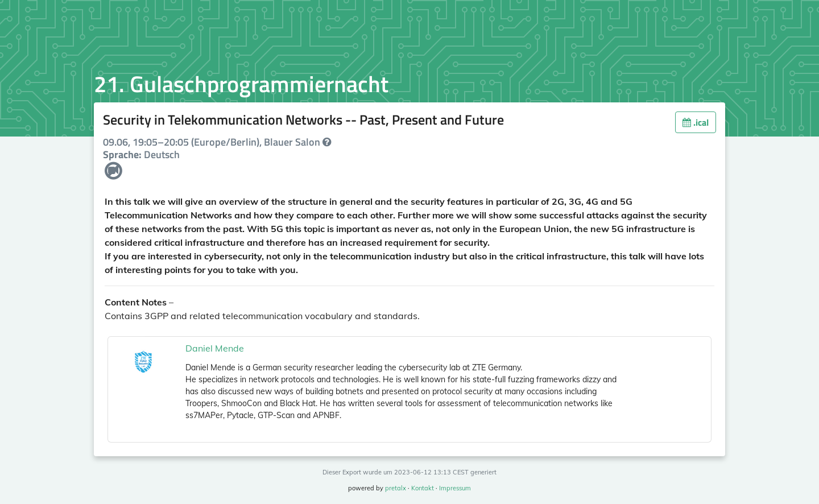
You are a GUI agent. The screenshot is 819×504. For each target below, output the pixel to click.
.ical (696, 122)
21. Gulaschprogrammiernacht (241, 84)
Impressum (455, 488)
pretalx (396, 488)
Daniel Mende (215, 348)
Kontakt (423, 488)
